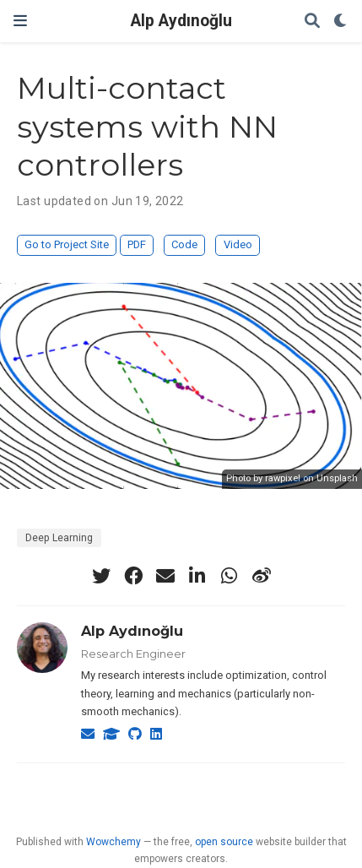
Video (238, 244)
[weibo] (262, 576)
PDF (137, 244)
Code (184, 244)
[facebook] (133, 576)
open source (224, 842)
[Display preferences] (341, 22)
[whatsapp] (230, 576)
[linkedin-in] (197, 576)
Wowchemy (113, 842)
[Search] (312, 22)
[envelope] (165, 576)
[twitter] (101, 576)
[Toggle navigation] (20, 21)
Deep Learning (59, 538)
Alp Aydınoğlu (181, 21)
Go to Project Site (67, 244)
